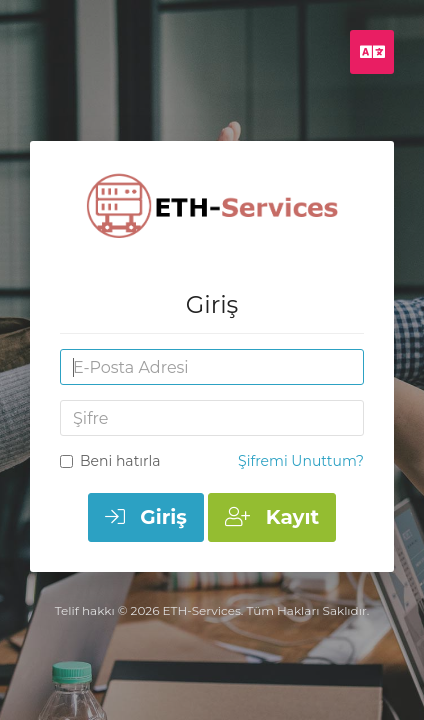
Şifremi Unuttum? (301, 461)
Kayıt (272, 517)
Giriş (146, 517)
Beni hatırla (110, 461)
